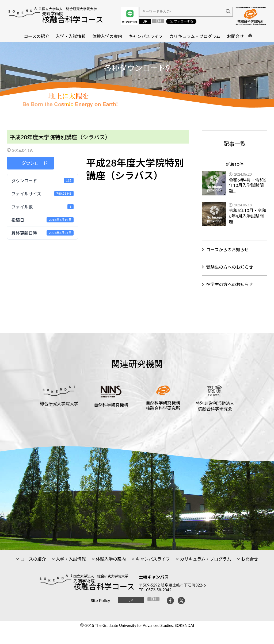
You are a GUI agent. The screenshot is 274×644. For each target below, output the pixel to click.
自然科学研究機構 (111, 405)
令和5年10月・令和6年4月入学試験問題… (248, 216)
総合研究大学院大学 (59, 404)
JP (145, 21)
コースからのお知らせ (227, 250)
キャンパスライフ (152, 559)
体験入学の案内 (110, 559)
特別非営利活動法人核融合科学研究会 (215, 406)
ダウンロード (35, 163)
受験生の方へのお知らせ (230, 267)
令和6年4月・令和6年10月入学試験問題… (248, 185)
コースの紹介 (33, 559)
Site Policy (100, 600)
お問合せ (249, 559)
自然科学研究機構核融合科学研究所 (163, 405)
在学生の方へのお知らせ (230, 284)
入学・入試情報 (70, 559)
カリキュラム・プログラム (205, 559)
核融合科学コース (73, 20)
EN (158, 21)
